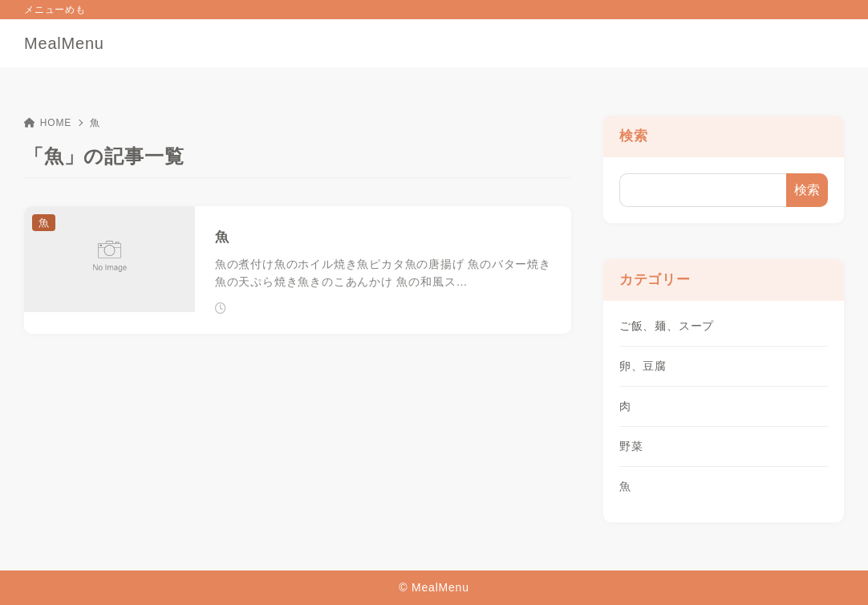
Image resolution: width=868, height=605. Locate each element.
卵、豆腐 (643, 366)
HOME (48, 123)
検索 (634, 136)
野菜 (631, 446)
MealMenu (64, 43)
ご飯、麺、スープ (667, 326)
